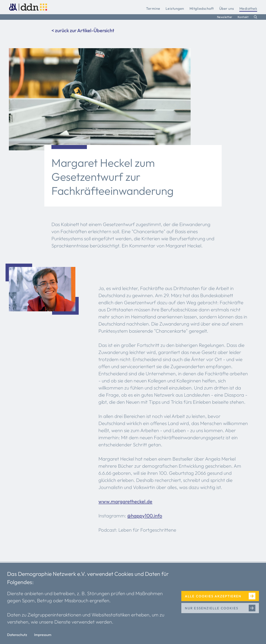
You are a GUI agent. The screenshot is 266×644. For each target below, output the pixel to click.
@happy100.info (145, 516)
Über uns (227, 8)
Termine (153, 8)
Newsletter (225, 17)
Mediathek (248, 8)
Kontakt (243, 17)
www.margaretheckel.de (125, 501)
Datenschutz (17, 635)
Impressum (43, 635)
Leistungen (175, 8)
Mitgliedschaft (202, 8)
